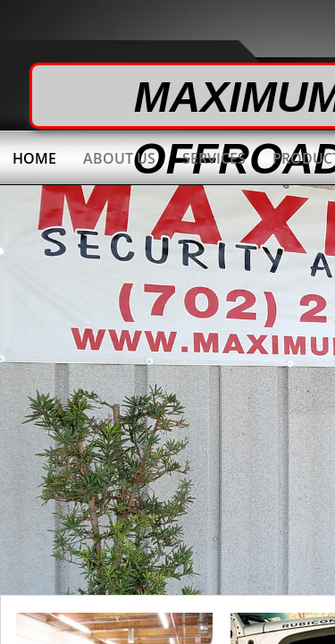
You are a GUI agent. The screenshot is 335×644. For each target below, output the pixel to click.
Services (214, 158)
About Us (119, 158)
